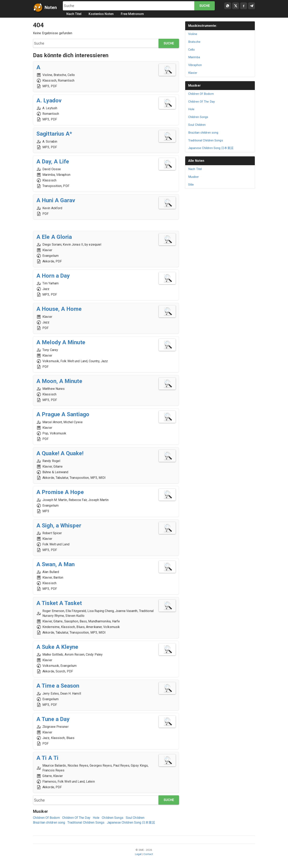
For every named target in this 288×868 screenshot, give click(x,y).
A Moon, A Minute (59, 381)
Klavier (193, 73)
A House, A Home (59, 309)
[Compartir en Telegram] (252, 6)
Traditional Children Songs (86, 822)
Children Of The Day (76, 818)
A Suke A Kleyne (57, 647)
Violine (193, 34)
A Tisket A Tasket (59, 603)
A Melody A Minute (61, 342)
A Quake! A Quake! (60, 453)
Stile (191, 185)
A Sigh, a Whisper (59, 525)
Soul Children (135, 818)
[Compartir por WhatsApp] (228, 6)
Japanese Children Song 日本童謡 (131, 822)
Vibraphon (195, 65)
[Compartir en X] (236, 6)
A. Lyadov (49, 100)
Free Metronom (132, 14)
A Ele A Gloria (54, 237)
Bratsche (194, 42)
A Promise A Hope (60, 492)
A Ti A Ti (47, 758)
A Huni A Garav (56, 200)
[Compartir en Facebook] (244, 6)
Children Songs (112, 818)
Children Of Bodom (46, 818)
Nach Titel (74, 14)
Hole (96, 818)
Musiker (194, 85)
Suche (205, 6)
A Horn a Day (53, 276)
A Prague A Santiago (63, 414)
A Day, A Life (53, 161)
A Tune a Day (53, 719)
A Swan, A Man (55, 564)
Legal (138, 854)
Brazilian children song (49, 822)
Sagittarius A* (54, 134)
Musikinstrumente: (203, 26)
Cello (192, 50)
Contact (148, 854)
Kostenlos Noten (101, 14)
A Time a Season (58, 686)
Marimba (194, 57)
